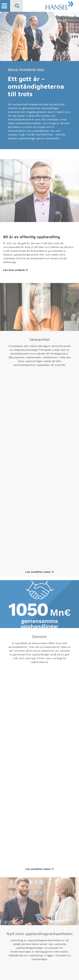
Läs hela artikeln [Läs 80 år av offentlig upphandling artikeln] (16, 270)
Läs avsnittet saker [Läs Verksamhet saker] (40, 572)
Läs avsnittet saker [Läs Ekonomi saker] (40, 869)
